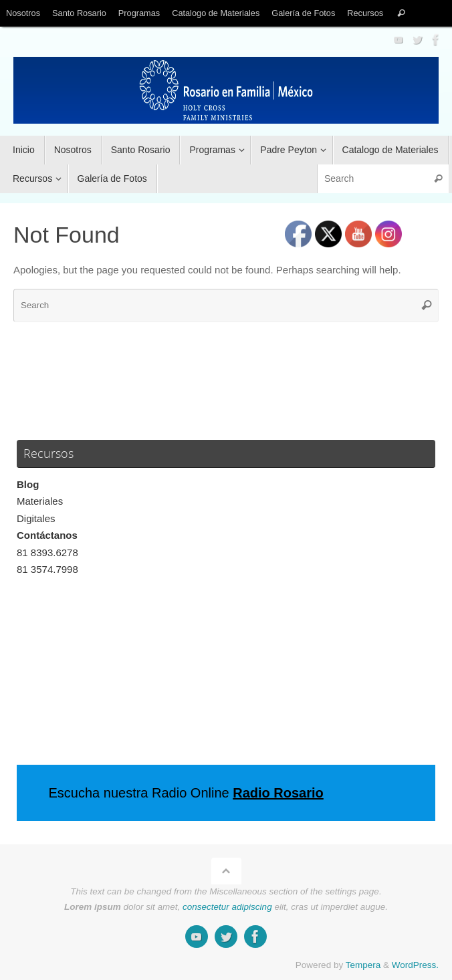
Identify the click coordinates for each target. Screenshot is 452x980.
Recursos (365, 13)
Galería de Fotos (303, 13)
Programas (139, 13)
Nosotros (23, 13)
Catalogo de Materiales (216, 13)
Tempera (363, 965)
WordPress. (415, 965)
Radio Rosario (278, 793)
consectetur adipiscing (227, 907)
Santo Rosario (79, 13)
